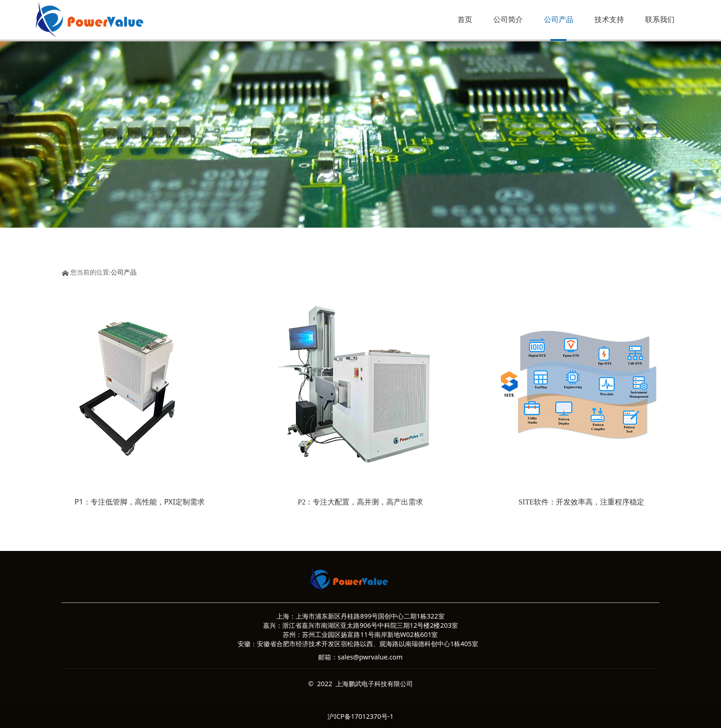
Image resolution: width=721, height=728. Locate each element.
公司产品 (559, 19)
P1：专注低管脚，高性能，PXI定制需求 (140, 502)
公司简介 (508, 19)
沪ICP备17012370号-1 (360, 716)
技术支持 (609, 19)
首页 (465, 19)
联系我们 (660, 19)
